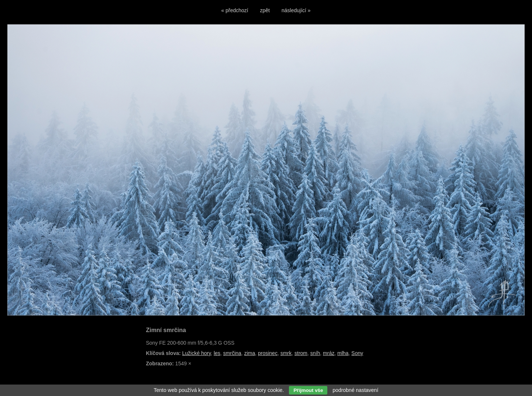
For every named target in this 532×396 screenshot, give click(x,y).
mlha (343, 353)
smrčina (232, 353)
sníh (315, 353)
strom (301, 353)
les (217, 353)
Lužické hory (197, 353)
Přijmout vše (308, 390)
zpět (265, 10)
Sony (357, 353)
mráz (329, 353)
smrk (286, 353)
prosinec (268, 353)
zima (250, 353)
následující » (296, 10)
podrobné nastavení (355, 390)
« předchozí (235, 10)
